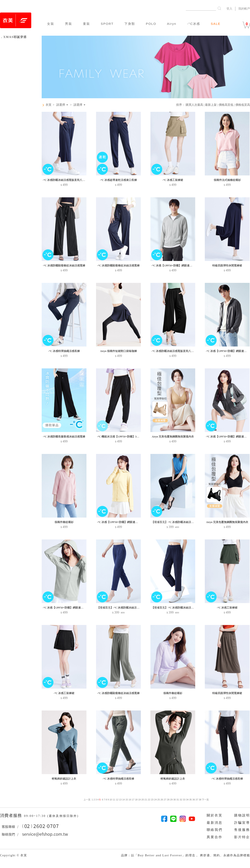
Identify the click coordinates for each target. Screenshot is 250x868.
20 (143, 800)
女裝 (51, 24)
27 (165, 800)
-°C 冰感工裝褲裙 (173, 180)
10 (111, 800)
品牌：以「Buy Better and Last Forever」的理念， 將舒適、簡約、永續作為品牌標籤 (186, 855)
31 (178, 800)
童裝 (86, 24)
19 (139, 800)
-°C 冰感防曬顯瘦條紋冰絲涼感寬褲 (64, 265)
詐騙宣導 (242, 823)
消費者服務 (12, 815)
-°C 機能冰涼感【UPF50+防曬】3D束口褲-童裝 (125, 437)
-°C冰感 (194, 24)
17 (133, 800)
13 (120, 800)
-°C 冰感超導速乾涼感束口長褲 (118, 180)
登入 (229, 9)
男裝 (69, 24)
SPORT (107, 24)
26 (162, 800)
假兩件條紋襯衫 (64, 522)
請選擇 (61, 105)
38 (200, 800)
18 (136, 800)
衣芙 (49, 105)
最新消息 (215, 823)
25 (159, 800)
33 (184, 800)
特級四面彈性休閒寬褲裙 (227, 265)
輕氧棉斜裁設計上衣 (64, 779)
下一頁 (205, 800)
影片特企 (242, 837)
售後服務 (242, 830)
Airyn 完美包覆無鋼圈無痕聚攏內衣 (173, 437)
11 (114, 800)
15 (127, 800)
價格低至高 (243, 105)
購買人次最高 (194, 105)
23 (152, 800)
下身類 (130, 24)
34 (187, 800)
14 (124, 800)
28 (168, 800)
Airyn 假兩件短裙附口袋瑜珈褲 (118, 351)
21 (146, 800)
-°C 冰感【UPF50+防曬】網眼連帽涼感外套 (123, 522)
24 (155, 800)
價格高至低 (226, 105)
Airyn (172, 24)
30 (175, 800)
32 (181, 800)
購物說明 (242, 815)
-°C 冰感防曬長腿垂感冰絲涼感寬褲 (64, 437)
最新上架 (211, 105)
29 (171, 800)
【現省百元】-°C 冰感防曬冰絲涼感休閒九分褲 (179, 522)
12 (117, 800)
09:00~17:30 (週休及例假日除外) (51, 816)
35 (190, 800)
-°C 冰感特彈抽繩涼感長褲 (64, 351)
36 (194, 800)
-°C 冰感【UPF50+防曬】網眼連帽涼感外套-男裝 (180, 265)
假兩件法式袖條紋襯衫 (227, 180)
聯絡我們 (215, 830)
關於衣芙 (215, 815)
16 (130, 800)
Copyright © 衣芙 (14, 855)
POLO (151, 24)
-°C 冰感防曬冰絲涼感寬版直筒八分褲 (65, 180)
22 (149, 800)
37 (197, 800)
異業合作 (215, 837)
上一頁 (87, 800)
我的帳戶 (244, 9)
